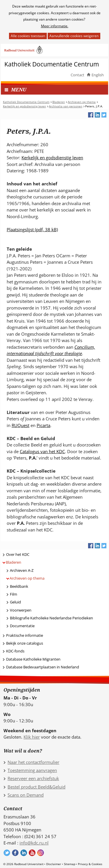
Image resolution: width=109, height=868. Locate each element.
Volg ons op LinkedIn (24, 853)
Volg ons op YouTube (32, 853)
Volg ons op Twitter (7, 853)
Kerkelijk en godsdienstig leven (52, 158)
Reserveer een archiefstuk (33, 778)
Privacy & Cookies (90, 864)
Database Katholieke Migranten (33, 659)
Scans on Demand (26, 795)
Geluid (15, 602)
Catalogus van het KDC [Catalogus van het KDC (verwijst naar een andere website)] (42, 451)
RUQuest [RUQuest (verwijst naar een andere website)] (20, 425)
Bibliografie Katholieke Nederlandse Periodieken (51, 618)
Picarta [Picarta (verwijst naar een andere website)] (43, 425)
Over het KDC (18, 554)
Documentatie (22, 626)
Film (14, 594)
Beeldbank (19, 586)
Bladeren (14, 562)
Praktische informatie (25, 635)
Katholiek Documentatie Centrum (52, 64)
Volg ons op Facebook (15, 853)
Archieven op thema (27, 578)
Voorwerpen (21, 610)
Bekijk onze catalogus (25, 643)
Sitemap (70, 864)
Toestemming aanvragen (32, 770)
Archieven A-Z (22, 570)
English (98, 75)
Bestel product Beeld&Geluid (36, 787)
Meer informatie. (55, 26)
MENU (19, 89)
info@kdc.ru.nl (34, 843)
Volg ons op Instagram (41, 853)
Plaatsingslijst (32, 229)
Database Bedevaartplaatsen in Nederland (43, 667)
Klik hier (32, 737)
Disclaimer (54, 864)
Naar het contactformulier (33, 762)
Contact (77, 75)
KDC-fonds (15, 651)
